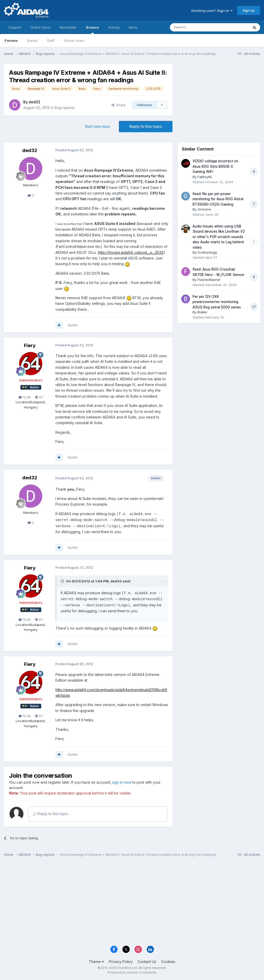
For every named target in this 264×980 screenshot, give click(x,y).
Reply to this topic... (52, 814)
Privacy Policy (121, 962)
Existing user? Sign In (212, 11)
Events (32, 40)
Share (119, 105)
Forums (11, 40)
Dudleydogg (207, 252)
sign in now (122, 782)
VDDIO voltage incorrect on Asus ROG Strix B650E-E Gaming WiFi (215, 166)
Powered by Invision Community (132, 972)
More (133, 27)
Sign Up (249, 10)
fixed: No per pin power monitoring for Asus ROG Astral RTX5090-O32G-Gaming (218, 199)
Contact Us (147, 962)
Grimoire (204, 209)
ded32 (34, 102)
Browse (92, 30)
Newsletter (68, 27)
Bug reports (65, 108)
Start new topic (98, 126)
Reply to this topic (146, 126)
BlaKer (203, 312)
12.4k (25, 397)
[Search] (196, 27)
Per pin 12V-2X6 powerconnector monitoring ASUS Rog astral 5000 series (217, 302)
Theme (96, 962)
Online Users (74, 40)
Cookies (168, 962)
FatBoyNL (205, 177)
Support (15, 27)
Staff (51, 40)
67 (39, 397)
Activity (114, 27)
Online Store (40, 27)
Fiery (30, 345)
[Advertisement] (219, 98)
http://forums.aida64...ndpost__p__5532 (131, 252)
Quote (72, 325)
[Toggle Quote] (63, 581)
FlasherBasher (209, 280)
